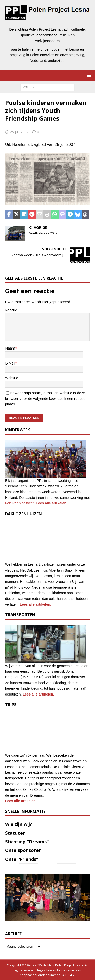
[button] (88, 75)
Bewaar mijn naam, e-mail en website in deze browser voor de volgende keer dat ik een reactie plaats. (45, 399)
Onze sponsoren (23, 850)
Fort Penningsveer (20, 503)
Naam (10, 348)
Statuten (15, 833)
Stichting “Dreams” (27, 842)
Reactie (11, 310)
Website (12, 378)
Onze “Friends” (22, 859)
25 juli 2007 (19, 132)
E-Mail (10, 363)
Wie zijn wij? (19, 824)
